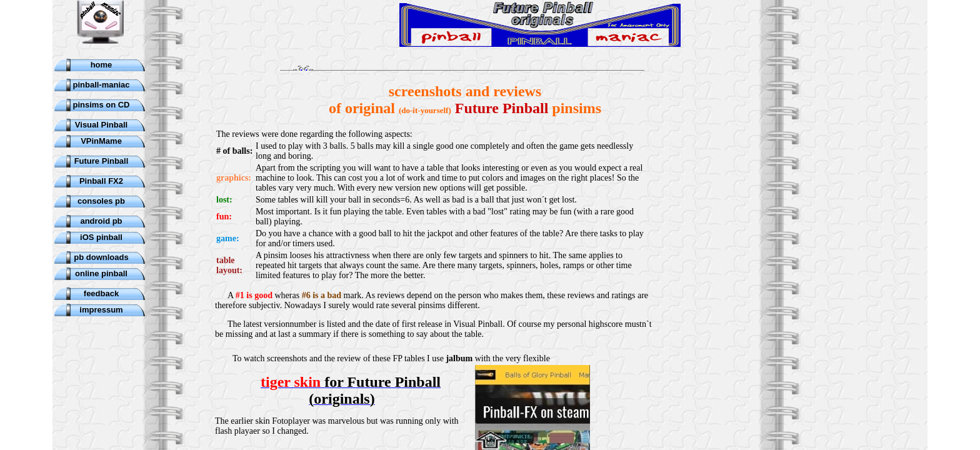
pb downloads (101, 257)
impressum (101, 310)
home (102, 65)
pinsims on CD (101, 105)
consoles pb (101, 201)
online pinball (101, 273)
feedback (101, 293)
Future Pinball (102, 161)
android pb (101, 221)
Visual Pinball (101, 125)
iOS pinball (101, 237)
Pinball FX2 (101, 181)
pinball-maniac (101, 85)
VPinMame (101, 141)
